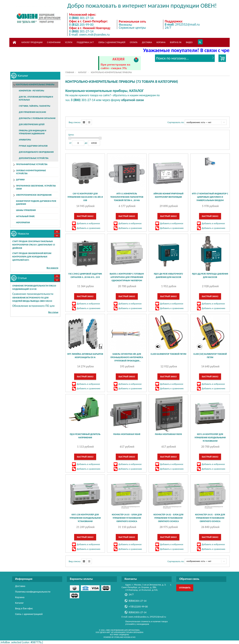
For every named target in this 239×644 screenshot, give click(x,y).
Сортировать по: (176, 122)
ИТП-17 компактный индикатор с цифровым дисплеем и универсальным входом (210, 197)
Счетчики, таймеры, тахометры (35, 106)
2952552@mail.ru (182, 24)
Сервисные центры (132, 28)
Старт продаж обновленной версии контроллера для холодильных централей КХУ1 (32, 257)
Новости (23, 234)
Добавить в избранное (88, 223)
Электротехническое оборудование (34, 195)
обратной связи (132, 100)
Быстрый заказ (85, 216)
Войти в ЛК (176, 42)
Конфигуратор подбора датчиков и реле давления (36, 203)
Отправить (185, 588)
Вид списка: (75, 122)
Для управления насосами (32, 112)
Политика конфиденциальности (33, 592)
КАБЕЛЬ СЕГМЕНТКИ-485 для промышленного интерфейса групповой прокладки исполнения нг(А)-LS (127, 358)
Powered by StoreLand (113, 637)
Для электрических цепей (32, 124)
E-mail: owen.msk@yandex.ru (89, 35)
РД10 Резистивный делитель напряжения (85, 436)
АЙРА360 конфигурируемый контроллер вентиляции (168, 195)
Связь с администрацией (112, 42)
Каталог (82, 72)
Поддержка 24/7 (85, 42)
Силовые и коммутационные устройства (31, 172)
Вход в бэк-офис (24, 608)
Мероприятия (23, 223)
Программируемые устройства (32, 164)
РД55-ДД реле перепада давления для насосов (210, 275)
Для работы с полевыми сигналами (37, 118)
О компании (54, 42)
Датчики (20, 180)
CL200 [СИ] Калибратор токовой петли (210, 356)
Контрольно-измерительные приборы (35, 85)
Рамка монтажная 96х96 (168, 434)
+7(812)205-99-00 (138, 607)
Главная (70, 72)
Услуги (69, 42)
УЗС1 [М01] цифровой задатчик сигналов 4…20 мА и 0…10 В (85, 275)
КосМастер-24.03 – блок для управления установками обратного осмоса (127, 518)
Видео (189, 42)
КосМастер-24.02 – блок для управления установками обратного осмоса (168, 518)
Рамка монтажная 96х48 (127, 434)
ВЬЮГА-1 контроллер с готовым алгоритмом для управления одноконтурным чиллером (127, 277)
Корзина (161, 42)
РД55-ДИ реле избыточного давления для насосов (168, 275)
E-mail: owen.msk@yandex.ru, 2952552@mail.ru (144, 617)
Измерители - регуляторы (31, 91)
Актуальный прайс (25, 216)
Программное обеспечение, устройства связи (36, 187)
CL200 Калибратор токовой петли (168, 354)
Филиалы (125, 25)
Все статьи (53, 312)
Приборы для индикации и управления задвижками (33, 132)
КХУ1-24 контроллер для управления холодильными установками (210, 438)
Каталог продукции (32, 42)
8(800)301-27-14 (138, 601)
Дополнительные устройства (34, 158)
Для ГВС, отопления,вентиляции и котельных (36, 98)
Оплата (134, 42)
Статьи (22, 278)
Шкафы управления (26, 210)
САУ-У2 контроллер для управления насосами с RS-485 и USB (85, 197)
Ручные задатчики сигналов (33, 146)
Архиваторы (25, 140)
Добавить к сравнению (89, 228)
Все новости (52, 268)
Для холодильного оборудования (36, 152)
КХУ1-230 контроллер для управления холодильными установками (85, 518)
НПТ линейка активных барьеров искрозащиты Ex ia (85, 356)
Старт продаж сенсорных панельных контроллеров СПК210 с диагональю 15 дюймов (34, 245)
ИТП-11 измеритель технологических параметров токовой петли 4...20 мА (127, 197)
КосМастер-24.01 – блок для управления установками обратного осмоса (210, 518)
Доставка (147, 42)
